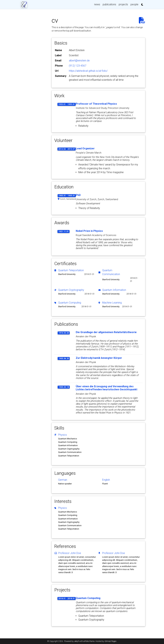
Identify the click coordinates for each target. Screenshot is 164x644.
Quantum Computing (70, 303)
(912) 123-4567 (78, 66)
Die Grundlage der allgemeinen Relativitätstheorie (106, 332)
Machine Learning (112, 303)
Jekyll (76, 641)
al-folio (86, 641)
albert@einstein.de (79, 61)
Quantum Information (114, 290)
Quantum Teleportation (71, 270)
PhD (78, 195)
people (134, 4)
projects (123, 4)
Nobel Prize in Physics (89, 231)
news (97, 4)
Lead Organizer (85, 148)
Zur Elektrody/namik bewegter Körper (99, 358)
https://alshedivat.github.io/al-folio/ (88, 71)
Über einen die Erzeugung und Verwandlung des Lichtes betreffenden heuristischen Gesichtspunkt (107, 388)
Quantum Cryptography (71, 290)
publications (109, 4)
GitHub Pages (111, 641)
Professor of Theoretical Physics (96, 104)
